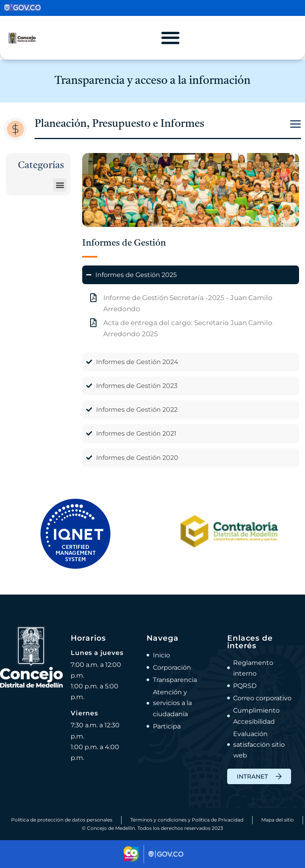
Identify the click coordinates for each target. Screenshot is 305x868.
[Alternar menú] (170, 38)
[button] (60, 185)
